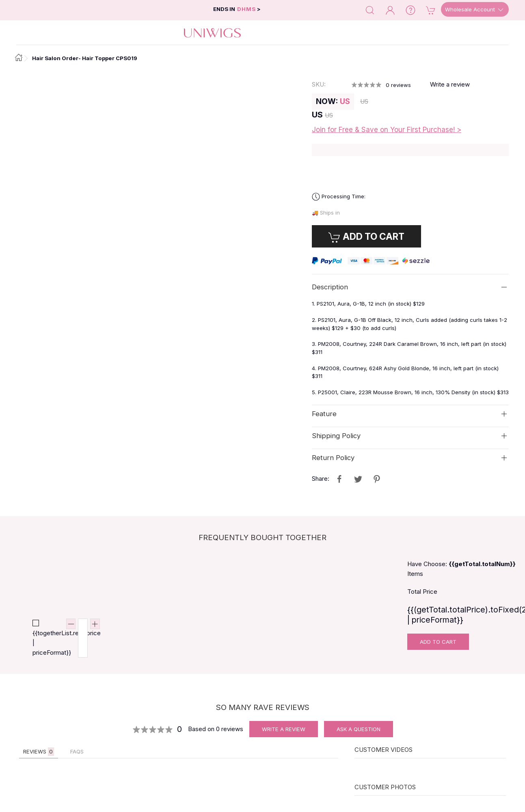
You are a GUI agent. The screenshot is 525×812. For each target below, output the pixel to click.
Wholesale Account (475, 10)
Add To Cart (438, 642)
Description (330, 287)
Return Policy (333, 458)
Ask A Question (359, 729)
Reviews (39, 752)
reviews (398, 85)
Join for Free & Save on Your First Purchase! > (387, 130)
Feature (324, 414)
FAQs (77, 751)
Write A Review (284, 729)
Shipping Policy (336, 436)
